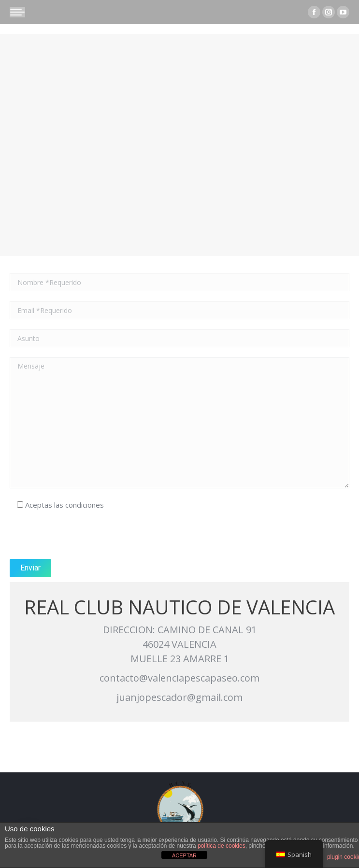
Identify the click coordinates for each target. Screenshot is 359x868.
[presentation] (83, 535)
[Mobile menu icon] (17, 12)
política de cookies (222, 846)
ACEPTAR (184, 855)
